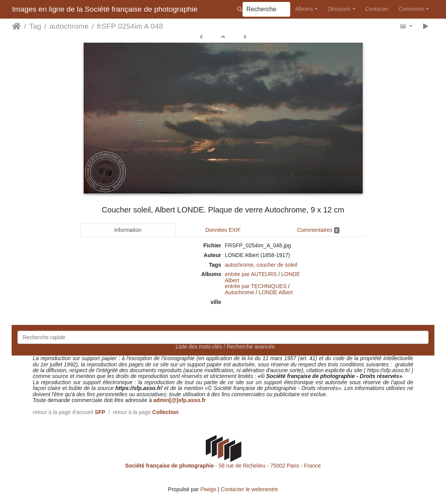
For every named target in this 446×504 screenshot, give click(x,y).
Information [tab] (128, 230)
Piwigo (208, 489)
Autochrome (239, 292)
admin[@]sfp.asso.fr (180, 400)
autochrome (69, 26)
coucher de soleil (277, 265)
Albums (304, 9)
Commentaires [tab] (318, 230)
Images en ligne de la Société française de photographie (105, 9)
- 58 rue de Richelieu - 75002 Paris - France (223, 466)
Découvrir (339, 9)
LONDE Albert (276, 292)
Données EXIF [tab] (223, 230)
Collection (165, 412)
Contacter (377, 9)
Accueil (16, 26)
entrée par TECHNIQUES (256, 286)
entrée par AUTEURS (251, 274)
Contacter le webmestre (250, 489)
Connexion (412, 9)
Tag (35, 26)
